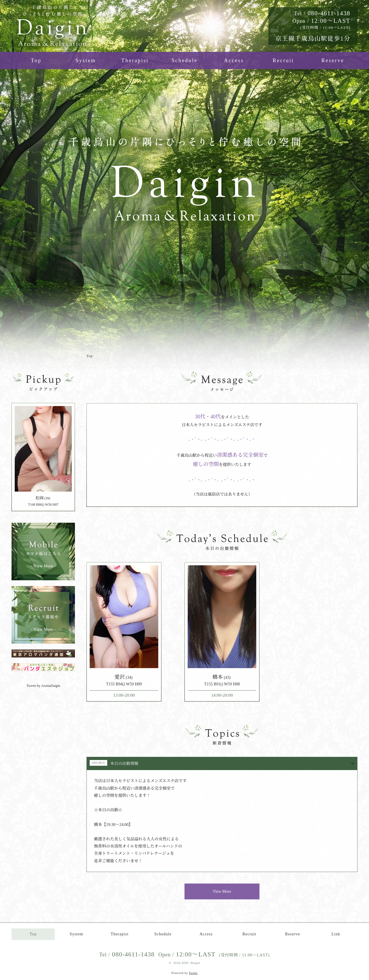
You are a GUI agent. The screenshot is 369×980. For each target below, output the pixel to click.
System (86, 60)
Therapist (135, 60)
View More (222, 891)
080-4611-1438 (322, 13)
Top (36, 60)
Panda (193, 973)
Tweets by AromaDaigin (43, 686)
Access (234, 60)
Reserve (333, 60)
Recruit (283, 60)
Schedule (184, 60)
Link (336, 934)
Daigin (195, 963)
